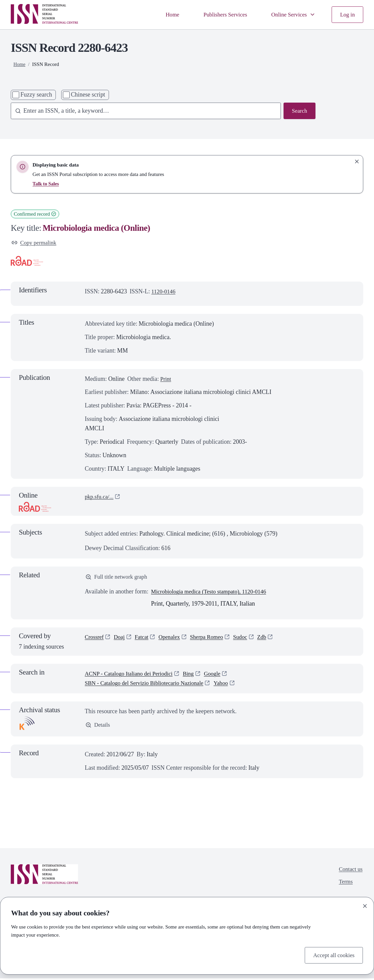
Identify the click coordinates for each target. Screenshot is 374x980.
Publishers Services (220, 14)
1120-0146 (164, 292)
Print (166, 379)
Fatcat (144, 639)
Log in (347, 14)
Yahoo (230, 685)
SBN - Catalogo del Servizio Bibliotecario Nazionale (149, 685)
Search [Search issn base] (299, 111)
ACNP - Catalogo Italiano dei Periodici (132, 675)
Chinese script (88, 95)
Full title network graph (118, 578)
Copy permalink (35, 243)
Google (220, 675)
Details (98, 727)
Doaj (121, 639)
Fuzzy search (36, 95)
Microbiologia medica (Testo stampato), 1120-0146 (213, 593)
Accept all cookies (332, 954)
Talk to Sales (46, 184)
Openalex (173, 639)
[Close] (365, 905)
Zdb (271, 639)
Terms (345, 884)
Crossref (95, 639)
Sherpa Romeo (213, 639)
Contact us (350, 871)
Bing (196, 675)
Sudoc (248, 639)
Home (164, 14)
